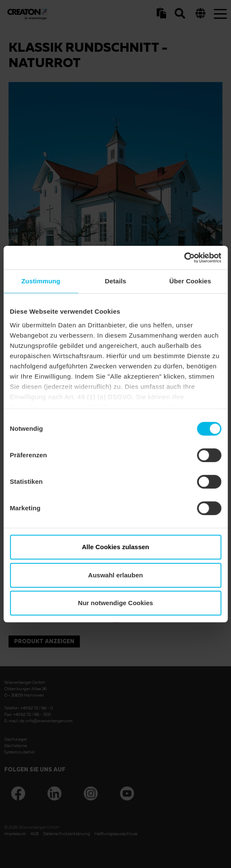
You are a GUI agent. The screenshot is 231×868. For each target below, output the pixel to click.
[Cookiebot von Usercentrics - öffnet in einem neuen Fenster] (184, 258)
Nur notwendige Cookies (116, 603)
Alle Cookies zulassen (116, 547)
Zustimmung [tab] (41, 281)
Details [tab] (116, 281)
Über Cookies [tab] (190, 281)
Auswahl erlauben (115, 575)
